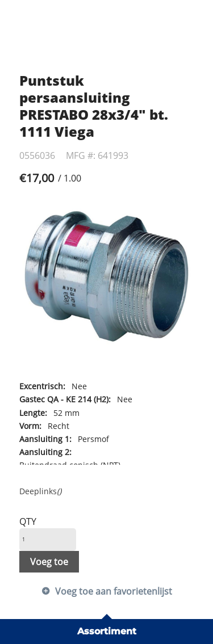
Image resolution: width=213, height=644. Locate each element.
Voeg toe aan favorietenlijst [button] (114, 591)
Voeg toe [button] (49, 562)
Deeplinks (40, 491)
